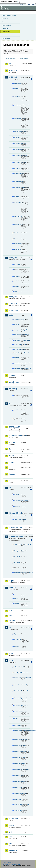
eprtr (11, 403)
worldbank (13, 850)
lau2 (11, 616)
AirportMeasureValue (18, 667)
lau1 (11, 611)
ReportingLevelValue (18, 782)
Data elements (7, 25)
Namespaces (6, 38)
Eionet (10, 12)
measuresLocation (18, 149)
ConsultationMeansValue (18, 685)
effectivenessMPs (18, 105)
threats (16, 233)
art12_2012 (13, 70)
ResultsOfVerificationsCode (18, 557)
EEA (10, 2)
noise (11, 660)
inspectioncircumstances (18, 500)
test (10, 832)
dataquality (13, 389)
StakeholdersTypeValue (18, 794)
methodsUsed (18, 168)
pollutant (17, 506)
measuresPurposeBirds (18, 155)
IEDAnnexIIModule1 (15, 513)
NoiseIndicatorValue (18, 745)
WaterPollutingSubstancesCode (18, 573)
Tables (4, 22)
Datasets (5, 19)
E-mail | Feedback (8, 863)
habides (12, 474)
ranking (17, 197)
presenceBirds (18, 181)
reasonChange (18, 203)
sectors (17, 647)
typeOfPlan (18, 250)
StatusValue (18, 800)
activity (17, 410)
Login (22, 4)
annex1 (17, 494)
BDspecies (18, 84)
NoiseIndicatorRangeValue (18, 739)
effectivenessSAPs (18, 119)
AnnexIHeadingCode (18, 520)
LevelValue (18, 725)
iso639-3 (17, 718)
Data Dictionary (16, 12)
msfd (11, 654)
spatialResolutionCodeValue (18, 369)
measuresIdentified (18, 143)
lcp (10, 627)
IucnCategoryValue (18, 349)
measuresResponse (18, 162)
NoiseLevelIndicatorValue (18, 752)
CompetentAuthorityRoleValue (18, 678)
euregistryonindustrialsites (15, 436)
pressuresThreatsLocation (18, 187)
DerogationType (18, 551)
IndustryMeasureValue (18, 711)
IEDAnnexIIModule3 (15, 528)
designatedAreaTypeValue (18, 330)
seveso (12, 825)
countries (17, 97)
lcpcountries (18, 634)
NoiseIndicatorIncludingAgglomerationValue (18, 730)
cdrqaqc (17, 89)
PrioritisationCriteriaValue (18, 770)
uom (11, 837)
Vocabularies (6, 32)
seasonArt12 (18, 216)
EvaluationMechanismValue (18, 691)
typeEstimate (18, 244)
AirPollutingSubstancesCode (18, 545)
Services (5, 35)
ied (10, 488)
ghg (11, 467)
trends (16, 239)
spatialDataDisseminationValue (18, 363)
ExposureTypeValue (18, 705)
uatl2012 (17, 603)
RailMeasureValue (18, 776)
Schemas (5, 28)
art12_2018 (13, 77)
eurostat (12, 442)
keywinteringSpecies (18, 131)
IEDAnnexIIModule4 (15, 536)
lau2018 (12, 621)
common (12, 375)
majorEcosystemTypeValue (18, 353)
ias (10, 481)
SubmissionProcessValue (18, 805)
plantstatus (18, 639)
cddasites (17, 324)
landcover (13, 587)
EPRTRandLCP (15, 427)
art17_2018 (13, 304)
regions (17, 357)
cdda (11, 315)
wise (11, 844)
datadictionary (14, 382)
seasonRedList (18, 225)
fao (10, 449)
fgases (12, 456)
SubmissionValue (18, 810)
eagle (16, 599)
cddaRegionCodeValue (18, 320)
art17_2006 (13, 258)
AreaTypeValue (18, 673)
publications (14, 819)
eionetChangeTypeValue (18, 345)
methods (17, 281)
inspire (12, 581)
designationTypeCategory (18, 334)
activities (17, 264)
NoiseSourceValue (18, 764)
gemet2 (12, 463)
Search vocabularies (11, 59)
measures (17, 137)
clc (15, 594)
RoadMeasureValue (18, 788)
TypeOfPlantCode (18, 563)
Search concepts (24, 59)
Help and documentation (9, 15)
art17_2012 (13, 297)
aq (10, 64)
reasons (17, 287)
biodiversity (13, 310)
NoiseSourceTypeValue (18, 757)
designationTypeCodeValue (18, 340)
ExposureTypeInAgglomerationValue (18, 698)
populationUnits (18, 173)
